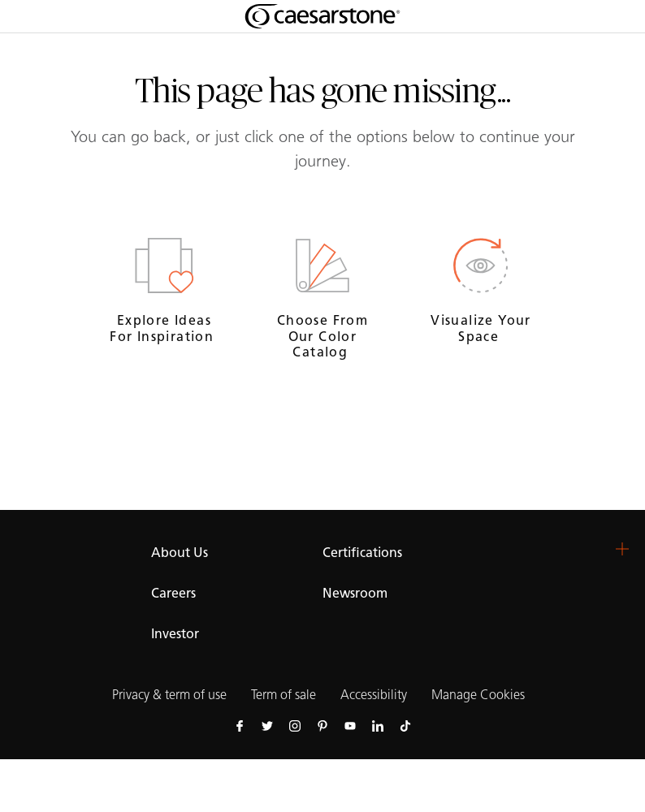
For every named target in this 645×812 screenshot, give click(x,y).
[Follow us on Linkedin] (378, 725)
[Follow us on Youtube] (350, 725)
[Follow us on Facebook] (240, 725)
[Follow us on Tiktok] (405, 725)
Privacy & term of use (169, 695)
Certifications (362, 553)
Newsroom (355, 593)
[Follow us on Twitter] (267, 725)
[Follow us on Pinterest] (322, 725)
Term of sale (284, 695)
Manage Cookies (478, 695)
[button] (622, 549)
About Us (180, 553)
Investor (175, 634)
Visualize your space (481, 328)
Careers (173, 593)
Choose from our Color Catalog (322, 336)
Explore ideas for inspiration (164, 328)
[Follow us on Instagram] (295, 725)
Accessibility (374, 695)
